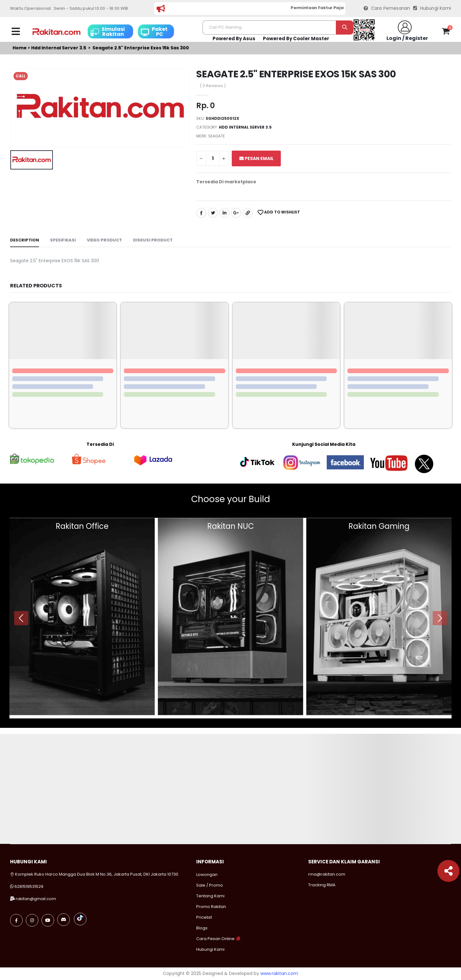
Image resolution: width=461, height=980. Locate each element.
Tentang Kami (210, 896)
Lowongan (207, 875)
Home (20, 48)
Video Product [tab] (104, 240)
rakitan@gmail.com (36, 899)
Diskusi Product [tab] (153, 240)
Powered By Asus (234, 39)
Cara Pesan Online (215, 939)
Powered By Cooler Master (296, 39)
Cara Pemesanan (387, 8)
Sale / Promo (210, 885)
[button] (446, 32)
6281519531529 (29, 886)
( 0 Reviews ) (213, 86)
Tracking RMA (322, 885)
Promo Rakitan (211, 907)
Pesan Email (256, 158)
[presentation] (21, 618)
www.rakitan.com (279, 973)
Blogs (202, 928)
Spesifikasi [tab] (63, 240)
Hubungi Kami (432, 8)
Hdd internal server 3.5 (59, 48)
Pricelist (204, 917)
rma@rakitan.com (327, 874)
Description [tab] (25, 240)
